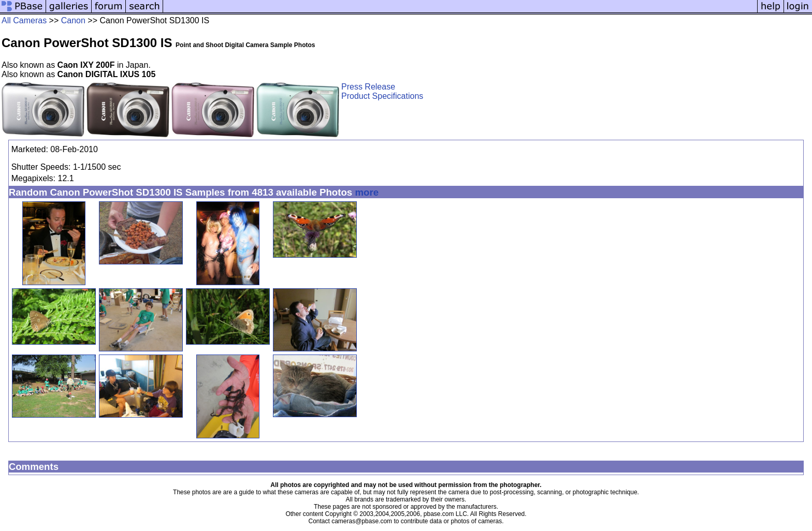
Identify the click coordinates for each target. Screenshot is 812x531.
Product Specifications (382, 96)
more (367, 192)
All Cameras (24, 20)
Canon (73, 20)
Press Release (368, 87)
